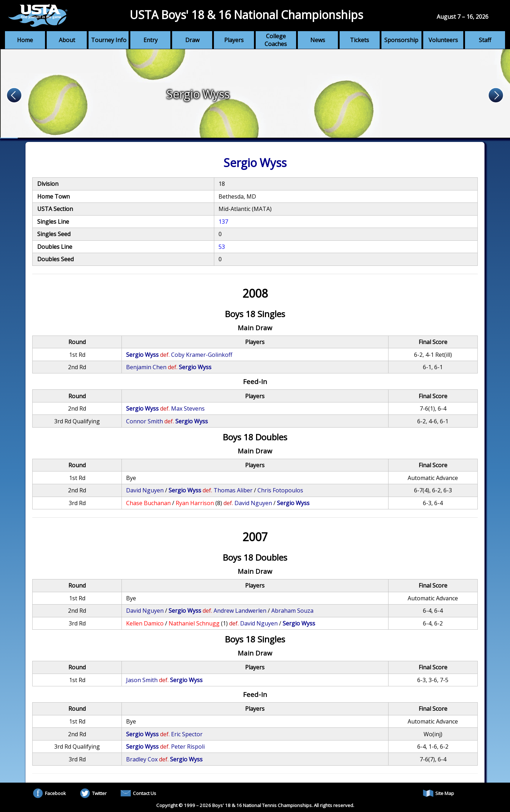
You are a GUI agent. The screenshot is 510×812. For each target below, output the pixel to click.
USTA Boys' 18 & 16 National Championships (246, 15)
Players (234, 40)
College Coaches (276, 40)
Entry (151, 40)
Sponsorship (401, 40)
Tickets (359, 40)
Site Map (438, 793)
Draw (192, 40)
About (67, 40)
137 (223, 222)
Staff (485, 40)
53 (222, 247)
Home (25, 40)
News (318, 40)
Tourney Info (109, 40)
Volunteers (443, 40)
